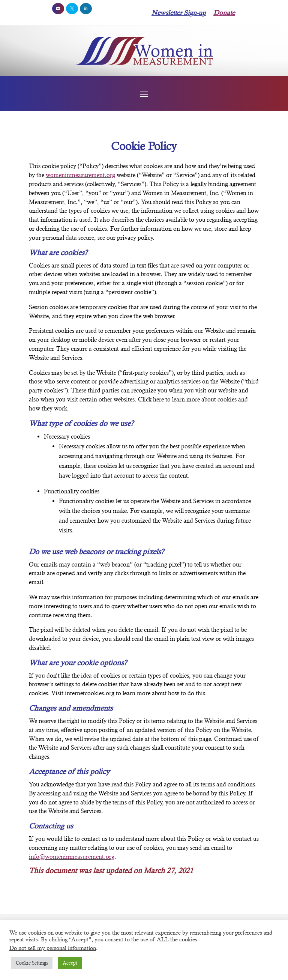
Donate (224, 13)
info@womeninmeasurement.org (72, 857)
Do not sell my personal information (53, 948)
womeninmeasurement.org (80, 175)
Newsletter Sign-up (179, 13)
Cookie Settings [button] (32, 963)
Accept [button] (70, 963)
